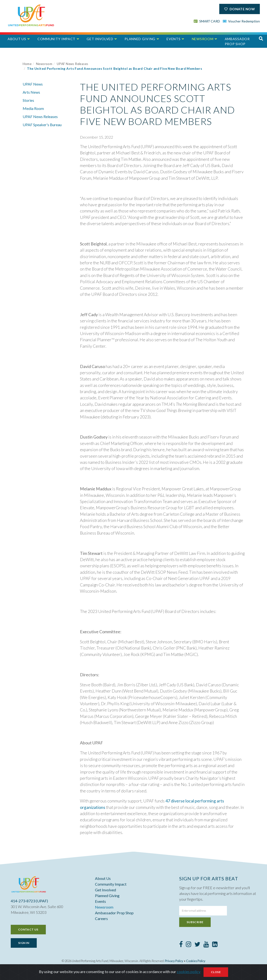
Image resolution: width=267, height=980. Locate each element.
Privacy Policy (174, 961)
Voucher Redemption (241, 21)
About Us (17, 39)
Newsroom (203, 39)
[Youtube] (206, 945)
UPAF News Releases (72, 64)
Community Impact (56, 39)
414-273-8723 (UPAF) (29, 901)
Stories (28, 100)
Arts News (31, 92)
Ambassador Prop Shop (237, 41)
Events (173, 39)
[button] (261, 39)
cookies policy (189, 973)
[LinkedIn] (215, 945)
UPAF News (33, 84)
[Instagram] (189, 945)
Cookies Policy (196, 961)
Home (27, 64)
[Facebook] (181, 945)
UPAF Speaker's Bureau (42, 125)
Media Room (33, 108)
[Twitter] (197, 945)
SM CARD (207, 21)
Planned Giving (140, 39)
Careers (101, 918)
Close (216, 973)
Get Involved (100, 39)
